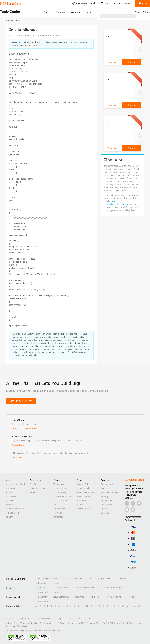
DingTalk (16, 626)
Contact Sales (141, 12)
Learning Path (42, 592)
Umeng (138, 623)
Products (60, 12)
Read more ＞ (31, 45)
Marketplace (59, 509)
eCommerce (121, 579)
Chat (14, 429)
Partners (10, 501)
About (47, 12)
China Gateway (60, 492)
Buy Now (132, 62)
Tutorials (131, 597)
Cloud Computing (61, 597)
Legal (60, 619)
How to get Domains (85, 588)
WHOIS (104, 509)
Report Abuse (83, 496)
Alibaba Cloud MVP (110, 492)
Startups (10, 505)
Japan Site (40, 588)
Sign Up (143, 3)
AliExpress (62, 623)
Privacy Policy (43, 619)
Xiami (9, 626)
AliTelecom (115, 623)
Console (117, 3)
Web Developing (114, 597)
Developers (96, 597)
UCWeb (131, 623)
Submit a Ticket (84, 488)
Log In (128, 3)
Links (90, 619)
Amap (123, 623)
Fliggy (99, 623)
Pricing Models (13, 488)
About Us (25, 619)
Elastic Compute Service (46, 579)
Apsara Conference (15, 509)
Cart (104, 3)
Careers (10, 619)
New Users (59, 592)
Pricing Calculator (85, 509)
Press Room (106, 505)
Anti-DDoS (78, 579)
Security (57, 583)
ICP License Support (63, 496)
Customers (11, 496)
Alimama (91, 623)
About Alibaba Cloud (15, 484)
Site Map (105, 513)
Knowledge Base (61, 488)
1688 (83, 623)
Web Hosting (41, 583)
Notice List (75, 619)
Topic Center (41, 597)
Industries (80, 597)
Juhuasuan (51, 623)
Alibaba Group (13, 623)
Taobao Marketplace (30, 623)
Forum (80, 505)
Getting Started (60, 501)
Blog (56, 505)
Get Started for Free (21, 401)
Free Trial (34, 484)
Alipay (24, 626)
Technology (59, 484)
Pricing (89, 12)
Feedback (82, 501)
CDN (65, 579)
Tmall (43, 623)
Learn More (113, 62)
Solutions (75, 12)
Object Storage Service (100, 579)
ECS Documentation (60, 588)
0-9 (139, 606)
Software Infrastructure (111, 588)
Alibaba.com (74, 623)
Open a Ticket (18, 445)
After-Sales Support (86, 492)
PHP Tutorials (42, 601)
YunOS (106, 623)
